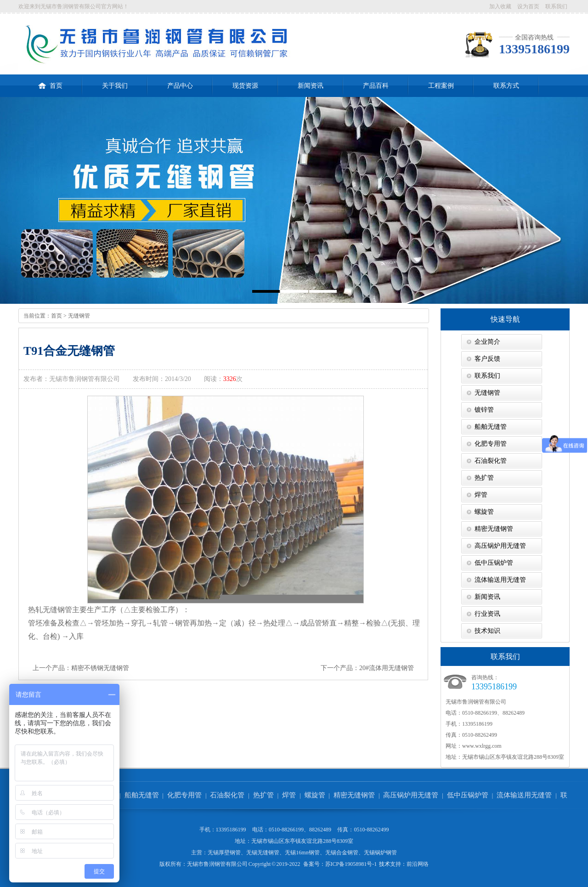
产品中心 (180, 86)
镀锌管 (484, 410)
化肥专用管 (491, 444)
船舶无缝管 (491, 427)
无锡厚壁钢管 (224, 853)
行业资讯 (487, 614)
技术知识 (487, 631)
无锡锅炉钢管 (380, 853)
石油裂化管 (491, 461)
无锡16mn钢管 (302, 853)
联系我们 (556, 6)
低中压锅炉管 (494, 563)
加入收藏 (500, 6)
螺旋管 (484, 512)
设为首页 (528, 6)
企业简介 (487, 342)
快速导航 (505, 319)
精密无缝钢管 (494, 529)
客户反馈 (487, 359)
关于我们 (115, 86)
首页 (50, 82)
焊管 (481, 495)
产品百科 (376, 86)
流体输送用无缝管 (500, 580)
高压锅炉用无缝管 (500, 546)
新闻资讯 (311, 86)
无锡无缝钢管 (263, 853)
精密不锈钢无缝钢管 (100, 668)
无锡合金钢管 (342, 853)
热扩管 (484, 478)
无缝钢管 (79, 316)
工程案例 (441, 86)
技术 (384, 864)
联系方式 (506, 86)
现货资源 (245, 86)
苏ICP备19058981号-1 (351, 864)
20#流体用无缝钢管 (387, 668)
